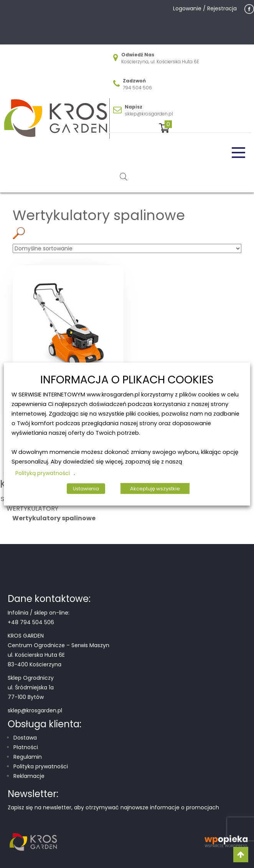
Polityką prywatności (43, 473)
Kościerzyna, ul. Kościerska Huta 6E (160, 62)
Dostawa (25, 738)
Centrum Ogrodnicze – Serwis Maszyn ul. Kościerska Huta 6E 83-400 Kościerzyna (59, 655)
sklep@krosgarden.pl (149, 114)
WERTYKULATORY (32, 509)
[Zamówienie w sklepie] (127, 248)
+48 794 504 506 (31, 622)
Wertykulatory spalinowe (54, 518)
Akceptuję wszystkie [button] (155, 488)
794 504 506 (137, 88)
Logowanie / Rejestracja (205, 8)
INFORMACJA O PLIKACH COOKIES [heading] (127, 380)
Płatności (26, 747)
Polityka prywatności (41, 766)
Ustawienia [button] (86, 488)
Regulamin (28, 757)
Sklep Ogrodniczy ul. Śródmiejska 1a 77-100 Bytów (31, 687)
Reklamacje (29, 776)
